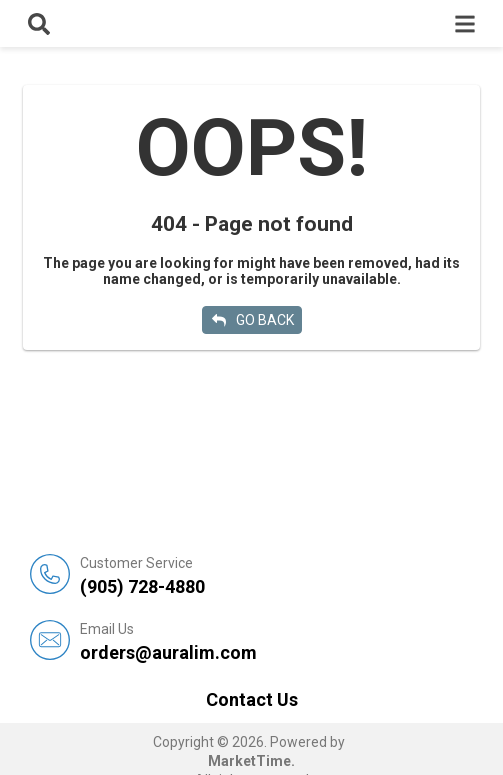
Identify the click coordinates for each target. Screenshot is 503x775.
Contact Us (252, 699)
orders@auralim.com (276, 641)
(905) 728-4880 (276, 575)
